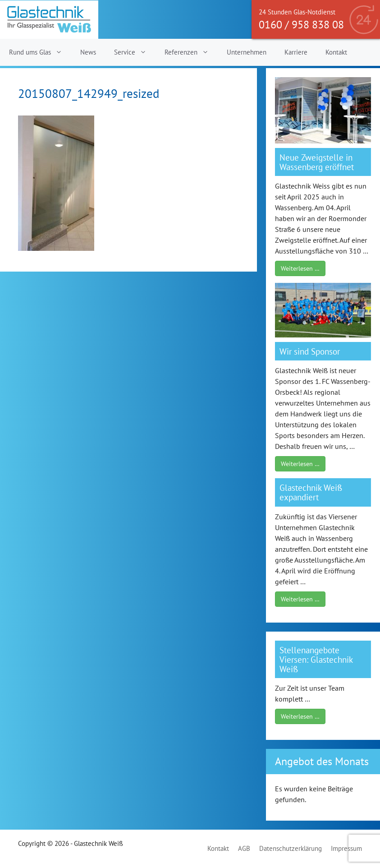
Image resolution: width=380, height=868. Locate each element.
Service (135, 52)
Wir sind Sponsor (310, 351)
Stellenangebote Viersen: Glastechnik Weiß (316, 659)
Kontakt (336, 52)
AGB (244, 848)
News (88, 52)
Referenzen (191, 52)
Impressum (346, 848)
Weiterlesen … (300, 268)
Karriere (296, 52)
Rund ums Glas (40, 52)
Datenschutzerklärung (291, 848)
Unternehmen (247, 52)
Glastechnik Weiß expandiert (311, 492)
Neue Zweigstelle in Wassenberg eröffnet (317, 162)
